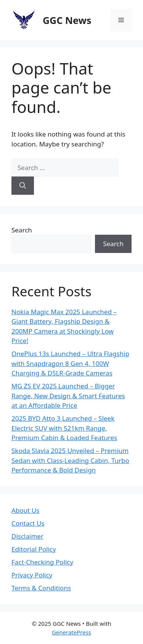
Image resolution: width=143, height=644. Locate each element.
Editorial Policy (34, 549)
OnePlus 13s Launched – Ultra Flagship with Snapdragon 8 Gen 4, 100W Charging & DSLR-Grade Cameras (70, 363)
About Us (25, 510)
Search (22, 230)
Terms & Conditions (41, 588)
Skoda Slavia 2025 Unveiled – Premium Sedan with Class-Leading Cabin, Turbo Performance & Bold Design (70, 460)
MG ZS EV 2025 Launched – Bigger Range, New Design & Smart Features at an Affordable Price (68, 396)
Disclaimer (27, 536)
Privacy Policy (32, 575)
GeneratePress (71, 632)
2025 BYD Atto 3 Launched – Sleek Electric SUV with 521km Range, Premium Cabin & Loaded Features (64, 428)
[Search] (23, 186)
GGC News (67, 20)
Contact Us (28, 523)
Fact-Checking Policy (42, 562)
